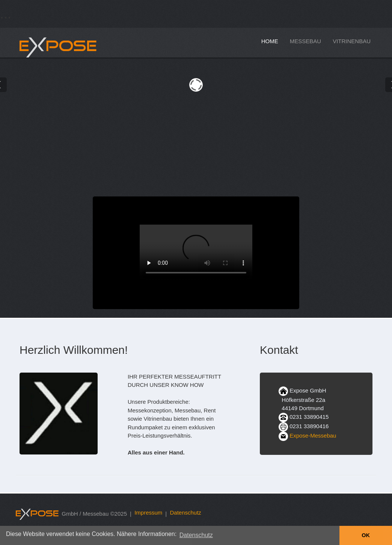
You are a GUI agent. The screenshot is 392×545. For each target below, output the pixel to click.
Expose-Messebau (313, 436)
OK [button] (366, 535)
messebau (305, 41)
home (270, 41)
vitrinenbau (352, 41)
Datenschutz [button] (196, 535)
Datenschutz (185, 513)
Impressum (148, 513)
